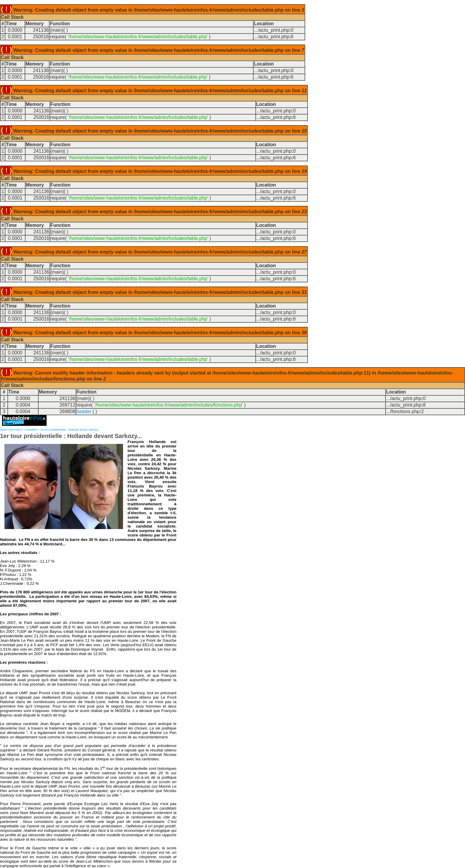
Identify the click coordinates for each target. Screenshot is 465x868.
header (84, 411)
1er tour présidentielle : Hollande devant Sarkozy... (70, 430)
